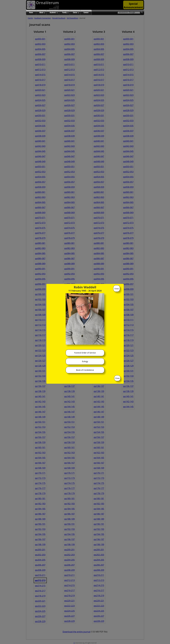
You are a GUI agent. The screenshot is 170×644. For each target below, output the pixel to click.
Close (117, 289)
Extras (76, 13)
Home (31, 12)
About (42, 13)
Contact (86, 12)
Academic (54, 13)
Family (65, 13)
